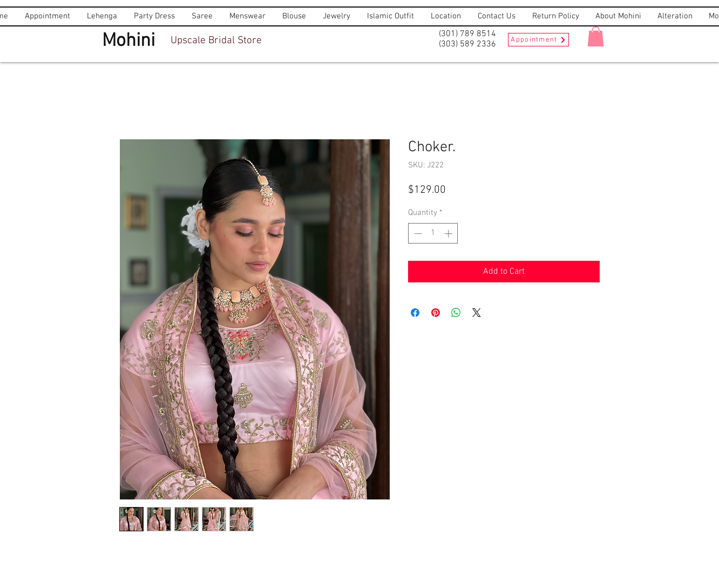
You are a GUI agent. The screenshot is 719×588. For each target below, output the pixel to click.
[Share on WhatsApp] (456, 313)
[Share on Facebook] (415, 313)
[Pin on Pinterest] (436, 313)
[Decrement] (417, 234)
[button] (596, 36)
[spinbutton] (433, 234)
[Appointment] (538, 40)
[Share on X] (477, 313)
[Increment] (449, 234)
